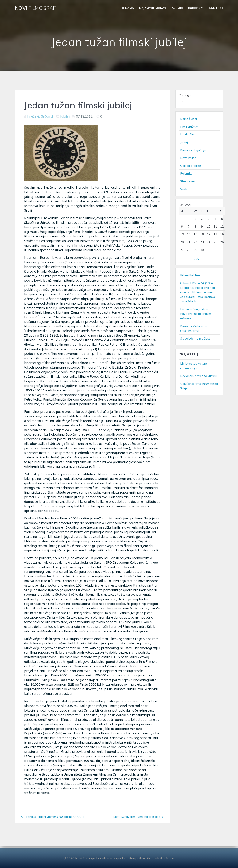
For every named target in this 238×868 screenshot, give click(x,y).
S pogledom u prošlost (195, 338)
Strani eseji (188, 181)
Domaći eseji (189, 119)
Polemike (186, 173)
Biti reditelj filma (191, 275)
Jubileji (65, 116)
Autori (177, 8)
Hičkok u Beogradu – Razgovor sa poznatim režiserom (196, 314)
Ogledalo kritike (191, 166)
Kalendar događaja (193, 150)
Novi (35, 8)
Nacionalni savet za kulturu (198, 376)
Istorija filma (188, 134)
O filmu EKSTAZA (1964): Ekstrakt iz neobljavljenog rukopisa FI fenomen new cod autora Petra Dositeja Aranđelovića (198, 292)
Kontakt (216, 8)
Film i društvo (189, 127)
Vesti (184, 189)
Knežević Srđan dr (41, 116)
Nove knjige (188, 158)
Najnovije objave (153, 8)
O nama (128, 8)
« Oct (198, 259)
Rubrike (194, 8)
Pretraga (185, 95)
